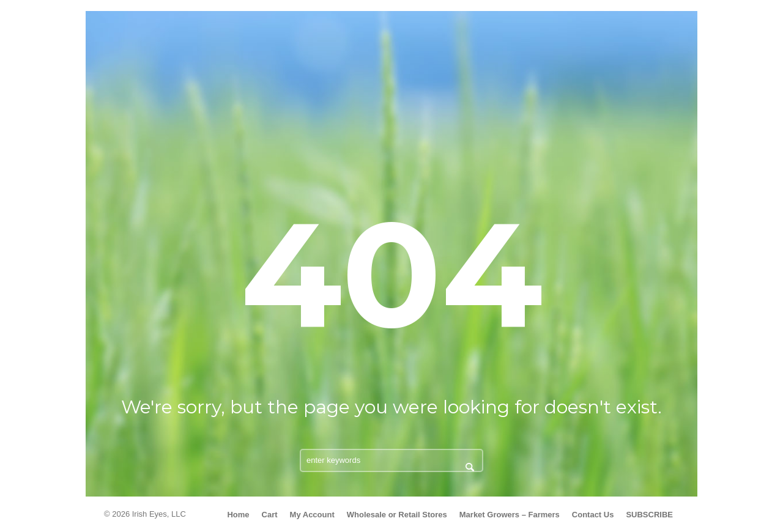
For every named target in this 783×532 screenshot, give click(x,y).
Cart (270, 515)
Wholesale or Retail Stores (397, 515)
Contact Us (593, 515)
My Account (312, 515)
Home (238, 515)
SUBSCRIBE (649, 515)
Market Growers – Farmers (510, 515)
